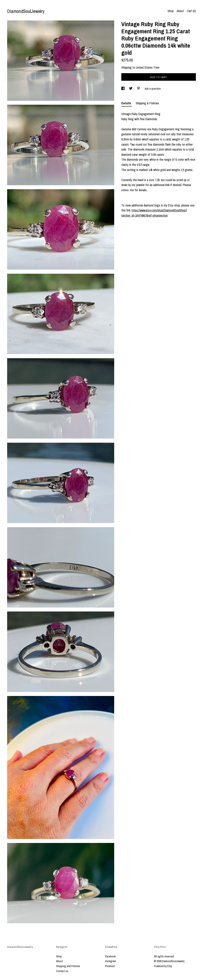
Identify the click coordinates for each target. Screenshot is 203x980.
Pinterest (110, 966)
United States (144, 67)
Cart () (191, 11)
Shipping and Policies (68, 966)
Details (127, 103)
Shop (171, 11)
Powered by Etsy (163, 966)
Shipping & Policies (147, 103)
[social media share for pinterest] (139, 89)
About (180, 11)
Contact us (62, 971)
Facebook (110, 956)
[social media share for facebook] (123, 89)
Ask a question (153, 89)
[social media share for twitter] (131, 89)
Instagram (111, 961)
